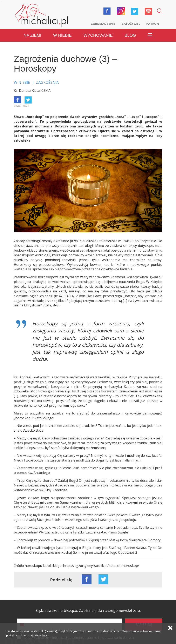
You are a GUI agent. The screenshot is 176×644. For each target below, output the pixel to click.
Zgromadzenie (103, 24)
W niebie (62, 35)
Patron (153, 24)
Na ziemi (33, 35)
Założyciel (131, 24)
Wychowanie (98, 35)
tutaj (45, 636)
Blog (130, 35)
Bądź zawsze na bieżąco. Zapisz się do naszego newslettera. (88, 610)
